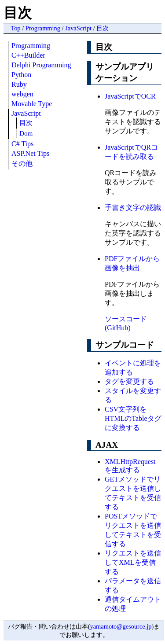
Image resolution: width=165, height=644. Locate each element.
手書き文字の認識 (133, 208)
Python (21, 75)
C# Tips (22, 144)
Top (15, 28)
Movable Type (32, 104)
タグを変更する (129, 381)
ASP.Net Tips (30, 153)
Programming (43, 28)
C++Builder (28, 55)
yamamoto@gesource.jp (121, 626)
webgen (22, 94)
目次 (103, 28)
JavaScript (78, 28)
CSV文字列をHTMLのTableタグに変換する (133, 418)
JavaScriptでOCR (130, 96)
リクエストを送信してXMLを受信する (133, 562)
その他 (22, 164)
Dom (26, 133)
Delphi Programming (41, 65)
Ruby (19, 84)
